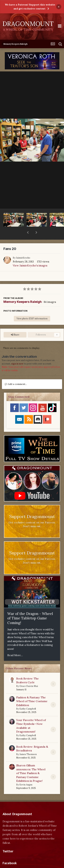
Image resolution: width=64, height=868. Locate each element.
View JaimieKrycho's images (30, 257)
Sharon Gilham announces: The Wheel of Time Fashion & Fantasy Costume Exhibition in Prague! (31, 764)
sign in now (17, 355)
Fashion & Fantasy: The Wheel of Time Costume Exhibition (32, 692)
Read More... (15, 646)
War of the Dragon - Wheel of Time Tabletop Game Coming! (30, 609)
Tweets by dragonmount (18, 849)
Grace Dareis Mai (29, 677)
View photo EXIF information (32, 310)
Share (15, 326)
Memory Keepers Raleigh (23, 293)
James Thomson (28, 745)
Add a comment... (16, 375)
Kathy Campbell (28, 700)
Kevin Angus (26, 776)
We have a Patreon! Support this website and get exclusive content (30, 7)
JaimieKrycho (23, 249)
